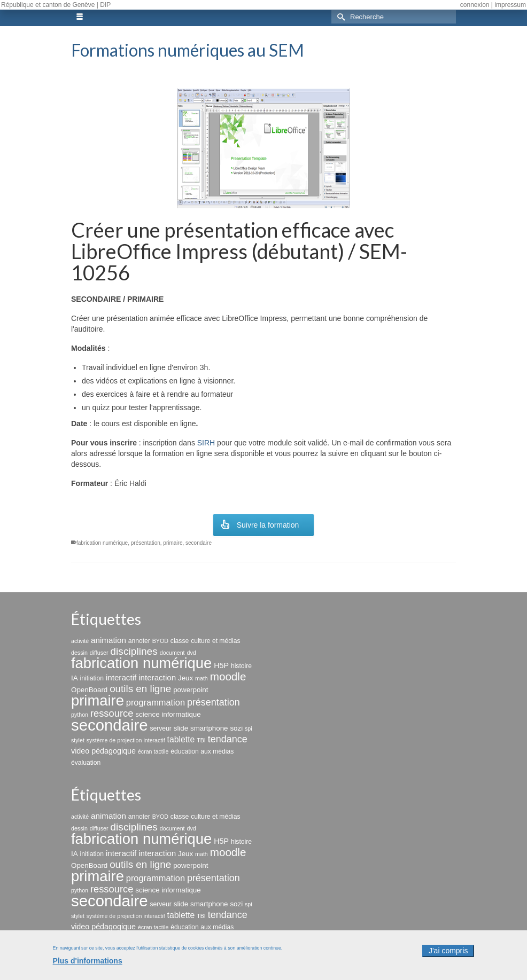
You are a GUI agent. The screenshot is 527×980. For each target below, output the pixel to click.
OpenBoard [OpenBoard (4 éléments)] (89, 690)
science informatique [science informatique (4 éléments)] (168, 714)
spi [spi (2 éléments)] (249, 728)
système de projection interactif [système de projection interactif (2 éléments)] (126, 740)
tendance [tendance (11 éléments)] (228, 739)
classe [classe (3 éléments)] (180, 641)
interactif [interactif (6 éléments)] (121, 677)
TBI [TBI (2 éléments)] (201, 740)
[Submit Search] (339, 17)
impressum (510, 5)
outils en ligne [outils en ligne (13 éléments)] (140, 689)
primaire (173, 543)
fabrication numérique (102, 543)
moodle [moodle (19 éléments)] (228, 676)
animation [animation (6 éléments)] (108, 640)
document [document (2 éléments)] (172, 653)
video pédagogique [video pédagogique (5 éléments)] (103, 751)
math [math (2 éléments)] (201, 678)
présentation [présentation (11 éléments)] (214, 702)
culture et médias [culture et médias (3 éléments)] (215, 641)
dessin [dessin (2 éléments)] (79, 653)
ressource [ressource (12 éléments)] (112, 713)
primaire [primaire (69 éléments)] (98, 700)
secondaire (199, 543)
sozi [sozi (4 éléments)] (236, 728)
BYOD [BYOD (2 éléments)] (160, 641)
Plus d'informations (88, 967)
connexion (475, 5)
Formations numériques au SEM (188, 50)
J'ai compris (448, 957)
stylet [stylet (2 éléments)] (78, 740)
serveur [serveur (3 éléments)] (160, 728)
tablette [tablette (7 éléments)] (181, 739)
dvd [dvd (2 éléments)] (191, 653)
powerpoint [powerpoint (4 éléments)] (191, 690)
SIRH (206, 443)
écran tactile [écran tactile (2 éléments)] (153, 751)
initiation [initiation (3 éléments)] (92, 678)
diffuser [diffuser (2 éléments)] (99, 653)
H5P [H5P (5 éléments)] (221, 665)
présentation (146, 543)
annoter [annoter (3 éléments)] (139, 641)
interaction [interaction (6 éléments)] (157, 677)
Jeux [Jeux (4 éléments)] (185, 678)
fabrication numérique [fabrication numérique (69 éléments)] (141, 663)
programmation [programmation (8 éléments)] (156, 702)
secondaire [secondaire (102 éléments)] (109, 725)
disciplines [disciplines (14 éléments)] (134, 651)
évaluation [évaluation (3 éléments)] (86, 763)
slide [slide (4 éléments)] (181, 728)
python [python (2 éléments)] (80, 715)
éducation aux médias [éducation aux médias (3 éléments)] (202, 751)
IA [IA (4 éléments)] (75, 678)
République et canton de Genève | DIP (56, 5)
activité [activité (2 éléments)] (80, 641)
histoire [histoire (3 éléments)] (241, 666)
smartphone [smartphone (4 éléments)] (209, 728)
